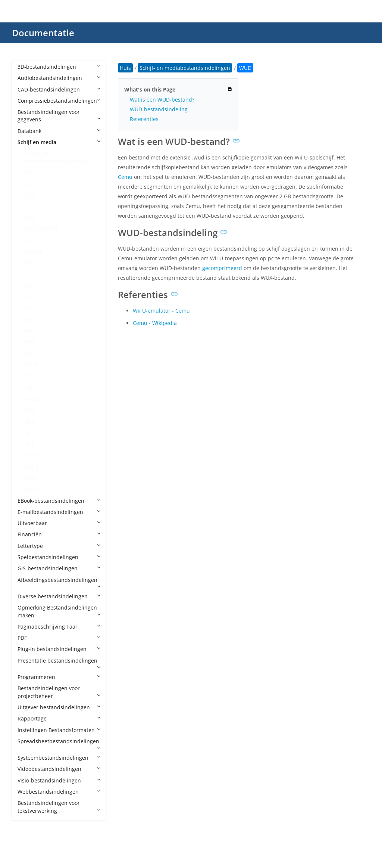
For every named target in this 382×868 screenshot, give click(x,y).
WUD (31, 489)
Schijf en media (59, 142)
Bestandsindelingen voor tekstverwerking (59, 807)
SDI (29, 376)
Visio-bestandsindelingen (59, 780)
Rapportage (59, 718)
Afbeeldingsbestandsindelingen (59, 583)
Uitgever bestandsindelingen (59, 707)
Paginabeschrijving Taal (59, 627)
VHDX (32, 455)
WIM (31, 478)
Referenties (144, 119)
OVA (30, 342)
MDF (31, 286)
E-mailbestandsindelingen (59, 512)
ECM (31, 240)
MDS (31, 297)
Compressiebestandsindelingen (59, 101)
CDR (30, 195)
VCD (30, 421)
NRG (31, 320)
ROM (31, 365)
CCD (30, 184)
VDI (29, 433)
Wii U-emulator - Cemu (161, 311)
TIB (29, 387)
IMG (30, 263)
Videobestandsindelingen (59, 769)
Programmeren (59, 677)
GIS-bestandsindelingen (59, 568)
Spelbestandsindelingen (59, 557)
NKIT (31, 308)
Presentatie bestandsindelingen (59, 663)
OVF (30, 354)
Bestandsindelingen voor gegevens (59, 116)
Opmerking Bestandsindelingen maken (59, 611)
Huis (125, 68)
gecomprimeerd (222, 268)
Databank (59, 131)
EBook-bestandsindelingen (59, 501)
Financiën (59, 534)
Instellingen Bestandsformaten (59, 730)
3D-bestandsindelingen (59, 67)
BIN (29, 172)
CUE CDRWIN (41, 229)
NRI (29, 331)
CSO (30, 206)
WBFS (32, 467)
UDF (30, 410)
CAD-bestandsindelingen (59, 89)
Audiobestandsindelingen (59, 78)
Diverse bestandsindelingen (59, 596)
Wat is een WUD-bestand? (162, 100)
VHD (30, 444)
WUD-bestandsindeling (159, 109)
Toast (32, 399)
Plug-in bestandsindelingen (59, 649)
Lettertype (59, 546)
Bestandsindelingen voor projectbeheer (59, 692)
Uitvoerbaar (59, 523)
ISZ (29, 274)
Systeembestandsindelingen (59, 758)
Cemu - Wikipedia (155, 323)
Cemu (125, 177)
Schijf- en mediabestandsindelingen (58, 157)
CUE (30, 218)
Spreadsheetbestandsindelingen (59, 744)
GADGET (35, 252)
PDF (59, 638)
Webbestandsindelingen (59, 792)
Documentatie (43, 33)
